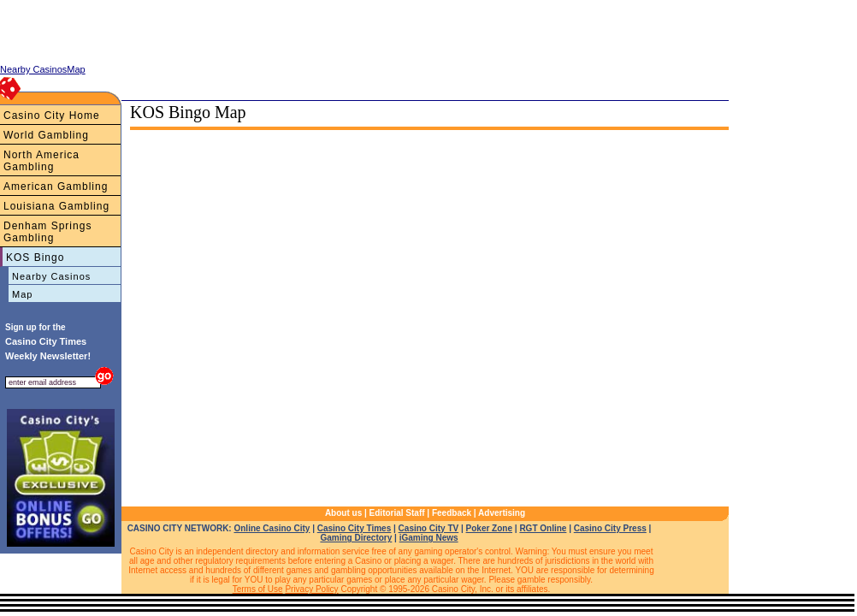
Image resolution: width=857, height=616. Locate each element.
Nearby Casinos (51, 276)
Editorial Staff (397, 513)
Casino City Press (610, 528)
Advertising (502, 513)
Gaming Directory (356, 538)
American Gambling (56, 187)
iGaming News (429, 538)
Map (22, 294)
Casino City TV (429, 528)
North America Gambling (41, 161)
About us (343, 513)
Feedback (452, 513)
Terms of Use (258, 589)
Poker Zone (489, 528)
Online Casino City (272, 528)
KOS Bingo (35, 258)
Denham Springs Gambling (47, 232)
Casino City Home (52, 115)
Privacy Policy (311, 589)
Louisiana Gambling (56, 206)
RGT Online (543, 528)
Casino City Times (355, 528)
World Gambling (46, 135)
